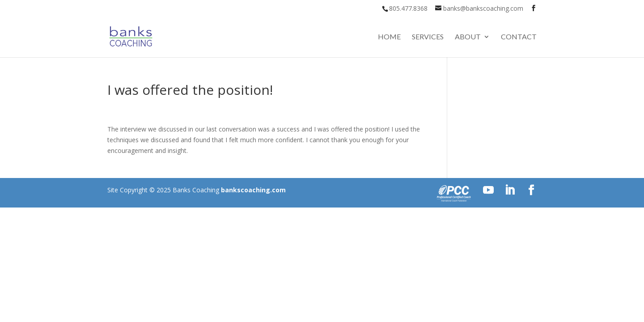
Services (428, 37)
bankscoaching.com (253, 190)
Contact (519, 37)
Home (389, 37)
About (468, 37)
